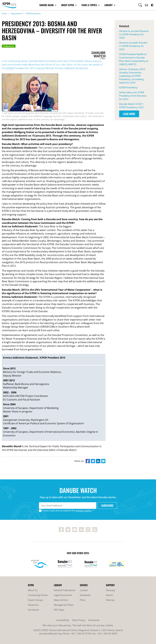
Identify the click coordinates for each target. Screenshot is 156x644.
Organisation (16, 14)
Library (109, 5)
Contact (84, 590)
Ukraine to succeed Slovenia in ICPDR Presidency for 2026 (134, 34)
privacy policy (84, 511)
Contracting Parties (38, 595)
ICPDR (10, 68)
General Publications (65, 590)
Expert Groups (35, 600)
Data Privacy (79, 620)
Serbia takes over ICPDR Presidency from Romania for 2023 (133, 96)
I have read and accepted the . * (68, 511)
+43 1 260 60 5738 (81, 633)
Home (4, 14)
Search (109, 595)
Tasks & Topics (89, 5)
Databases (85, 595)
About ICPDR (68, 5)
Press (83, 600)
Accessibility (63, 620)
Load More (129, 114)
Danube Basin (47, 5)
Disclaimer (94, 620)
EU (24, 278)
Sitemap (110, 600)
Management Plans (64, 605)
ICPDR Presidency (33, 14)
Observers (33, 605)
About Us (33, 590)
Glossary (110, 590)
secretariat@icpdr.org (50, 633)
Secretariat (33, 610)
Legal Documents (63, 595)
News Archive (61, 600)
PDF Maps (59, 610)
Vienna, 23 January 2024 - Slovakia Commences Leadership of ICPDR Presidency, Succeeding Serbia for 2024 (133, 76)
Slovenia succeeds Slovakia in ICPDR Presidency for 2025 (133, 46)
